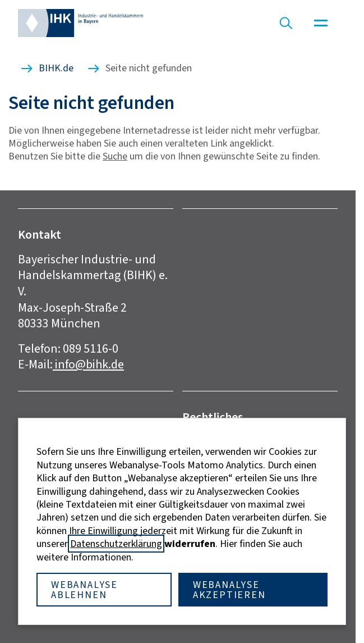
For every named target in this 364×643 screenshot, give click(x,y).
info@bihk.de (88, 364)
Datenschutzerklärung (116, 544)
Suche (115, 156)
